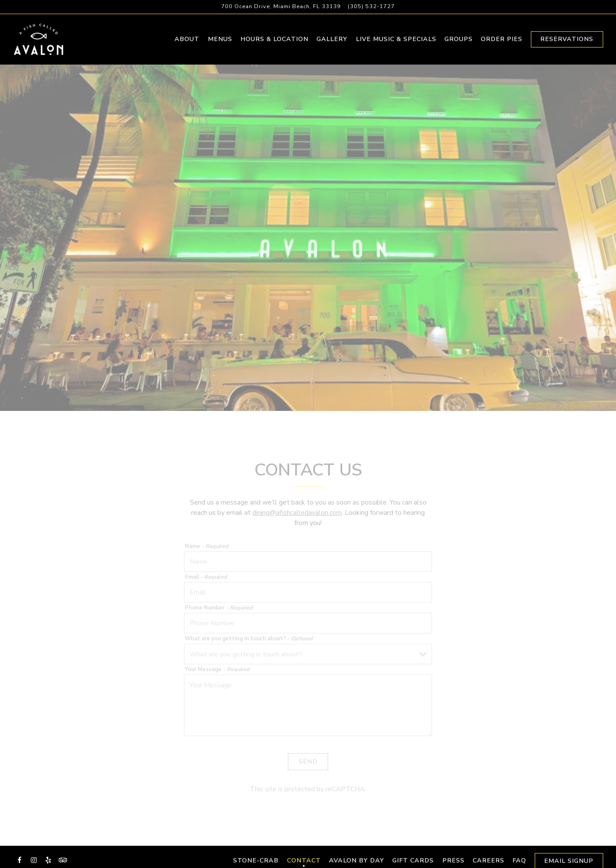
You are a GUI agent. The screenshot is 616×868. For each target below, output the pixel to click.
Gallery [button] (332, 42)
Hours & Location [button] (274, 42)
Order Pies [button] (502, 42)
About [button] (187, 42)
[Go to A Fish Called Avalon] (281, 7)
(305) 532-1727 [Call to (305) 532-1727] (371, 6)
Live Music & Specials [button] (396, 42)
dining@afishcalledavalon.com (297, 523)
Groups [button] (459, 42)
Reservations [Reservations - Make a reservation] (567, 42)
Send (308, 770)
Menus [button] (220, 42)
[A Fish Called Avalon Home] (45, 42)
